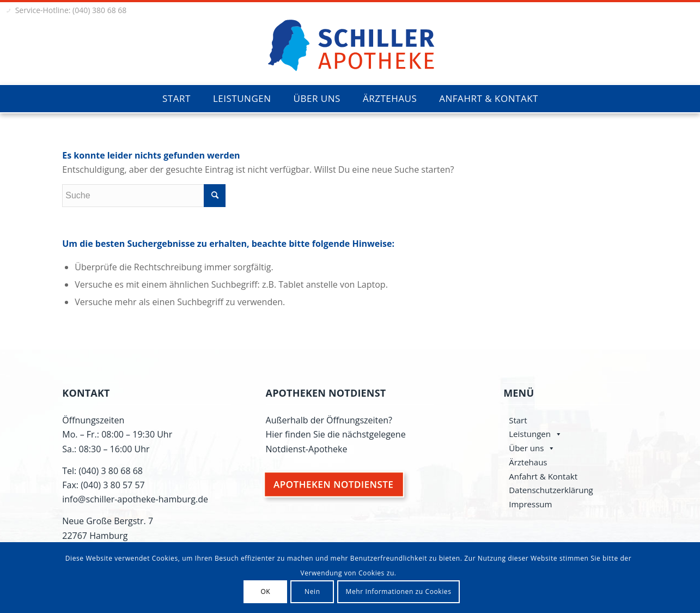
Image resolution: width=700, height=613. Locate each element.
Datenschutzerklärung (551, 490)
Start (518, 420)
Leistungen (530, 434)
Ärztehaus (528, 462)
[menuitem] (176, 99)
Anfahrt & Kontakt (543, 476)
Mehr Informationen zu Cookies (399, 591)
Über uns (526, 448)
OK (265, 591)
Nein (312, 591)
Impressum (530, 504)
